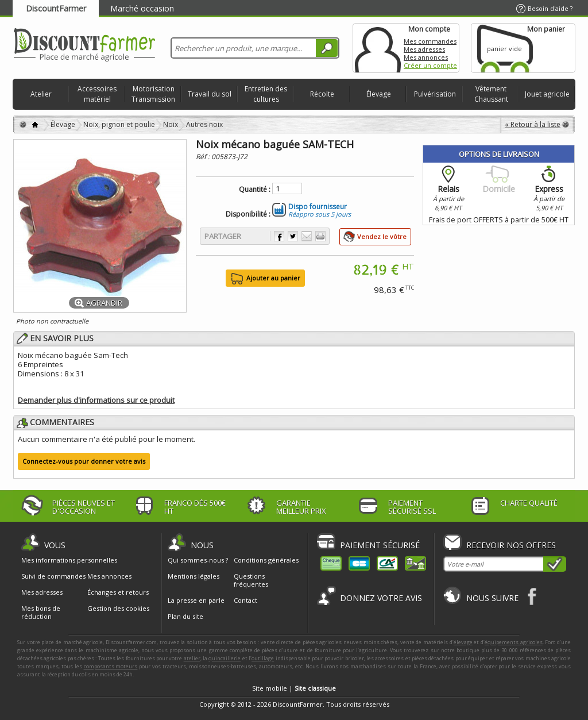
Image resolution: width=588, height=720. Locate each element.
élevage (463, 642)
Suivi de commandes (53, 576)
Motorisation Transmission (153, 94)
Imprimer (320, 236)
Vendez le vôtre (382, 236)
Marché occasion (142, 8)
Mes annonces (426, 57)
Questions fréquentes (251, 580)
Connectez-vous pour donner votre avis (84, 461)
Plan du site (185, 616)
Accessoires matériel (97, 94)
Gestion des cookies (118, 609)
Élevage (379, 94)
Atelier (41, 94)
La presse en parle (196, 600)
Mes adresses (424, 49)
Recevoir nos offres (511, 545)
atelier (192, 658)
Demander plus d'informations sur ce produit (96, 400)
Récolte (322, 94)
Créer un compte (430, 65)
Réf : (204, 157)
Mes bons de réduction (41, 613)
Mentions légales (194, 576)
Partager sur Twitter (293, 236)
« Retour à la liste (533, 124)
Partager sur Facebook (279, 236)
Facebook (533, 596)
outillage (263, 658)
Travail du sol (210, 94)
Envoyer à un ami (307, 236)
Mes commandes (430, 41)
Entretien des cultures (266, 94)
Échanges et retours (118, 592)
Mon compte (378, 48)
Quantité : (255, 190)
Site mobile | (294, 688)
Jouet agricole (547, 94)
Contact (245, 600)
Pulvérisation (435, 94)
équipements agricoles (514, 642)
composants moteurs (111, 666)
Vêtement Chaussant (491, 94)
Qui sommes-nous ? (198, 560)
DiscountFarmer (56, 8)
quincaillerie (225, 658)
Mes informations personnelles (69, 560)
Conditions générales (266, 560)
